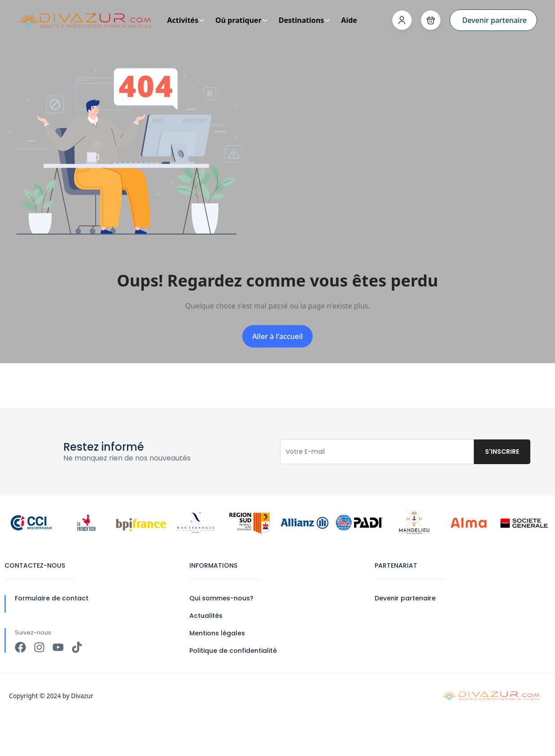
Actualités (206, 616)
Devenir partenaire (494, 20)
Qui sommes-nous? (221, 598)
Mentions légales (217, 633)
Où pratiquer (242, 20)
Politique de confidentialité (233, 651)
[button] (431, 20)
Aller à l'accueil (277, 336)
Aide (349, 20)
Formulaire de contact (52, 598)
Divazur (82, 696)
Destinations (304, 20)
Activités (186, 20)
